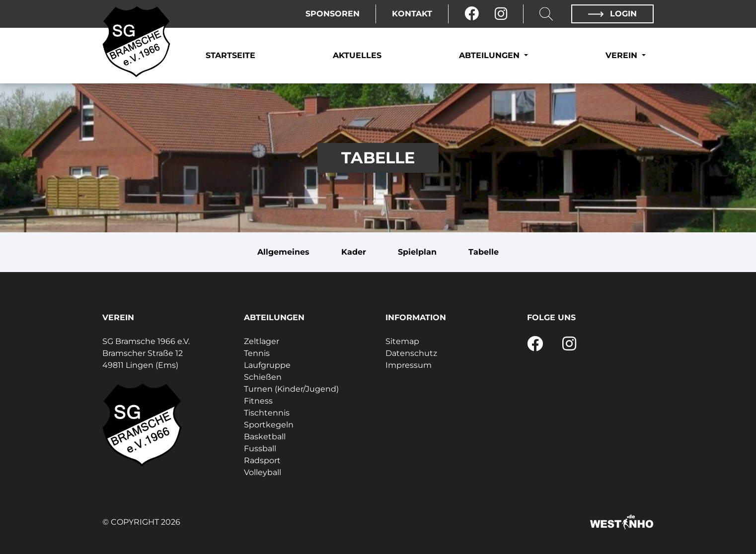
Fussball (260, 449)
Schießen (263, 377)
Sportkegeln (269, 425)
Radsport (262, 460)
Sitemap (402, 341)
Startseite (230, 55)
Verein (623, 55)
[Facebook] (472, 14)
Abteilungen (491, 55)
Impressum (409, 365)
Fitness (258, 401)
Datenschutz (411, 353)
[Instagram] (501, 14)
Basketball (265, 437)
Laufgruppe (267, 365)
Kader (354, 252)
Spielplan (417, 252)
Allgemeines (283, 252)
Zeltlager (262, 341)
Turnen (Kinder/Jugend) (291, 389)
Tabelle (484, 252)
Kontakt (412, 14)
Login (612, 14)
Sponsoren (333, 14)
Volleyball (263, 472)
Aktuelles (357, 55)
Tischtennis (267, 413)
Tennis (257, 353)
